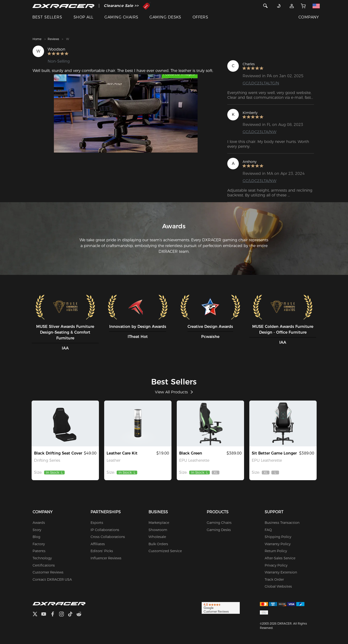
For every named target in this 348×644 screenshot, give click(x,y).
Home (37, 39)
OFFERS (200, 17)
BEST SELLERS (47, 17)
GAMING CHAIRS (121, 17)
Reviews (53, 39)
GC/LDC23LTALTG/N (261, 83)
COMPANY (309, 17)
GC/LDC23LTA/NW (260, 132)
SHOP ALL (83, 17)
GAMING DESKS (165, 17)
